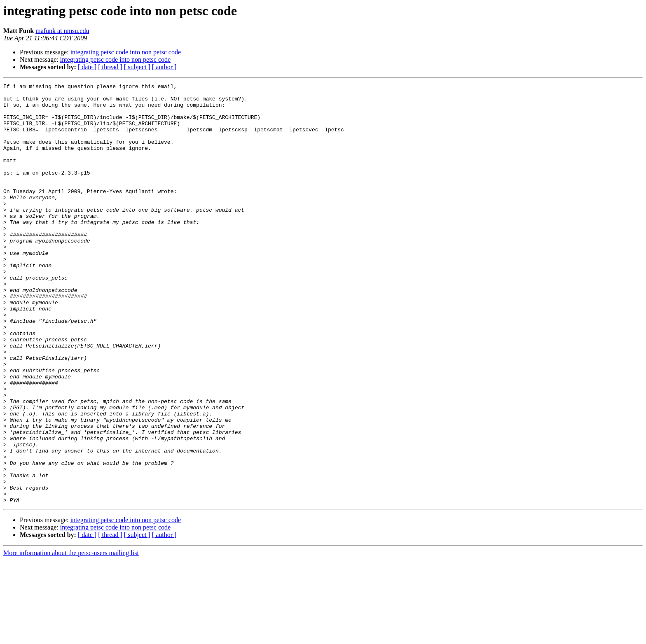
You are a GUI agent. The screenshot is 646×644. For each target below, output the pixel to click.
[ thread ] (110, 67)
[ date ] (87, 67)
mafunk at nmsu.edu (62, 31)
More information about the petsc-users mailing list (71, 637)
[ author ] (164, 67)
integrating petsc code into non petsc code (126, 52)
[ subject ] (137, 67)
